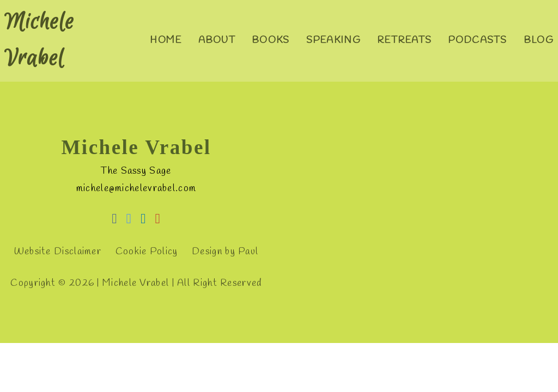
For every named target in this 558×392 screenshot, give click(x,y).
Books (271, 41)
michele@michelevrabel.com (137, 189)
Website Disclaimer (58, 252)
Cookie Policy (147, 252)
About (217, 41)
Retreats (404, 41)
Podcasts (477, 41)
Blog (539, 41)
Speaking (333, 41)
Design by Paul (225, 252)
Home (166, 41)
